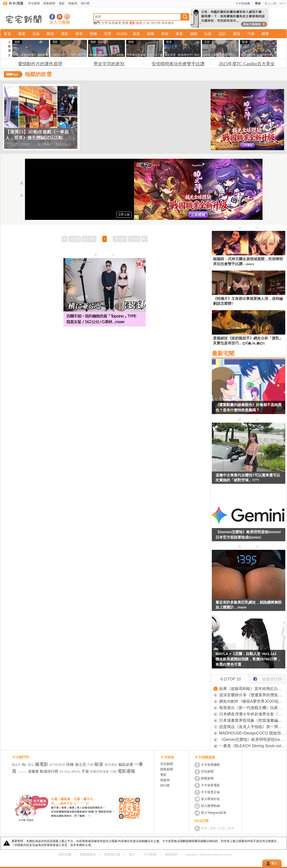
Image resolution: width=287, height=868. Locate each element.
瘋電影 (42, 764)
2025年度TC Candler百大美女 (247, 64)
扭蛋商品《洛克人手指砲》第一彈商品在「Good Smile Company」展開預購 (252, 727)
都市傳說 (111, 765)
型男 (108, 34)
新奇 (79, 34)
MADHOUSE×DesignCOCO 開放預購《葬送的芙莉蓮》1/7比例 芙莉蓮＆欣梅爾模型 (252, 733)
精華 (265, 34)
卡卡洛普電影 (210, 785)
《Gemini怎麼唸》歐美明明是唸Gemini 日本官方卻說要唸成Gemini (248, 535)
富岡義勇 (115, 23)
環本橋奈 (168, 23)
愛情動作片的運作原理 (40, 64)
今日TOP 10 (230, 679)
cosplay (22, 772)
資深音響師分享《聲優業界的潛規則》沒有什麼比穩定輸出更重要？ (252, 695)
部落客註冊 (112, 854)
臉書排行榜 (265, 678)
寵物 (93, 34)
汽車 (251, 34)
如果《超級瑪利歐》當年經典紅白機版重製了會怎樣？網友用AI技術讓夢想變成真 (252, 689)
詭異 (136, 34)
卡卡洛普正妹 (210, 792)
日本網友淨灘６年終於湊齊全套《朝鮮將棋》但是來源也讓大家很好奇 (252, 714)
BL (148, 23)
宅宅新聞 (34, 3)
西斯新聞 (49, 3)
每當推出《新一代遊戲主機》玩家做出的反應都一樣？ (252, 708)
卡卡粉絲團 (243, 3)
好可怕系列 (57, 765)
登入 (274, 863)
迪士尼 (80, 764)
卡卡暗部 (150, 854)
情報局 (73, 3)
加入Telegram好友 (214, 813)
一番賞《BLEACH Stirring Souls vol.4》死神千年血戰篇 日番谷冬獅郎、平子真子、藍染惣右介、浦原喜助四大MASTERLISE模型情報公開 (252, 746)
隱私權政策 (88, 854)
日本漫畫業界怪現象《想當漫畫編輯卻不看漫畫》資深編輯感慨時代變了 (252, 720)
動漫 (50, 34)
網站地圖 (65, 854)
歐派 (99, 764)
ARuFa (76, 772)
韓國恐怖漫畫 (99, 772)
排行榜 (85, 3)
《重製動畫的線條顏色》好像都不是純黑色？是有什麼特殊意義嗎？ (249, 407)
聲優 (125, 23)
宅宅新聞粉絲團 (52, 17)
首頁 (7, 34)
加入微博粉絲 (210, 806)
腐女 (31, 765)
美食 (179, 34)
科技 (165, 34)
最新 (22, 34)
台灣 (105, 23)
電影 (62, 3)
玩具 (208, 34)
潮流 (237, 34)
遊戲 (194, 34)
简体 (258, 3)
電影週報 (126, 771)
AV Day (65, 772)
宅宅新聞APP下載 (67, 17)
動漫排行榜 (49, 771)
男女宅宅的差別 (109, 64)
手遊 (85, 771)
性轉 (70, 764)
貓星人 (141, 23)
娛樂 (151, 34)
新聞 (204, 828)
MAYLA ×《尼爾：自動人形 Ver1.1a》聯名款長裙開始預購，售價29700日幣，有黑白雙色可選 (248, 659)
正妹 (36, 34)
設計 (222, 34)
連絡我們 (171, 854)
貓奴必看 (126, 764)
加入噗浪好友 (60, 17)
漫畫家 (33, 771)
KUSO (122, 34)
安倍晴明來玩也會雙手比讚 (178, 64)
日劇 (113, 772)
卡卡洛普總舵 (210, 765)
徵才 (132, 854)
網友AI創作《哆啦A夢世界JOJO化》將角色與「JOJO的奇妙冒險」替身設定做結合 (252, 701)
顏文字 (16, 765)
